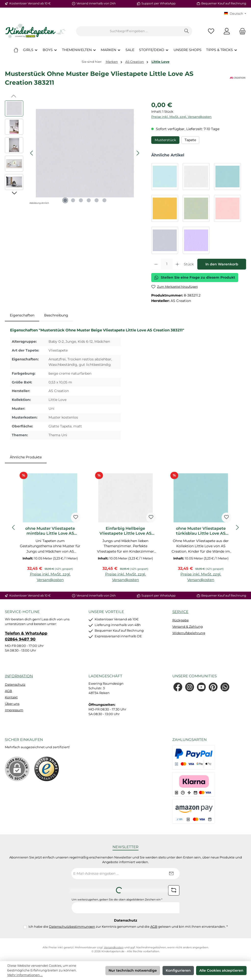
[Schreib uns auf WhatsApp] (225, 687)
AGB (8, 691)
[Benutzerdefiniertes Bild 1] (47, 769)
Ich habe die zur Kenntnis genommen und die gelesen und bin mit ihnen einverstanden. (128, 927)
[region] (73, 153)
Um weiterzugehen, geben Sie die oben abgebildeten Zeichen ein (117, 900)
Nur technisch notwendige (133, 970)
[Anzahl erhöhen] (177, 264)
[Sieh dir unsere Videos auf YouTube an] (201, 687)
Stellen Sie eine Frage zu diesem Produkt (195, 277)
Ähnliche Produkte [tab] (26, 457)
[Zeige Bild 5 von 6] (97, 200)
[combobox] (129, 31)
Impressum (14, 710)
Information (19, 676)
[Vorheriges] (32, 153)
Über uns (12, 704)
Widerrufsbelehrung (189, 633)
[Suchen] (187, 31)
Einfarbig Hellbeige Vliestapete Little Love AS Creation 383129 (125, 531)
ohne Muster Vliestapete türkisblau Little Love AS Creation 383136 (201, 531)
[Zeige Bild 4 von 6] (89, 200)
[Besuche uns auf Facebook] (178, 687)
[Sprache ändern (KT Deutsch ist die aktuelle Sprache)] (235, 14)
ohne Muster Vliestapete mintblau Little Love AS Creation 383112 (50, 531)
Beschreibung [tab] (56, 315)
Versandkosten (114, 947)
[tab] (22, 315)
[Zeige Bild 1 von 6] (65, 200)
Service (180, 612)
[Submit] (171, 874)
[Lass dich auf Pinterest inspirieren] (213, 687)
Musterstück (165, 140)
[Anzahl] (167, 264)
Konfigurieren (178, 970)
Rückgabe (181, 620)
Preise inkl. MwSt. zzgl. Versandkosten (181, 117)
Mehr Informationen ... (25, 975)
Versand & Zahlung (188, 627)
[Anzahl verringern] (156, 264)
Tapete (190, 140)
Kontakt (11, 697)
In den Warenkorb (222, 264)
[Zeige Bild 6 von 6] (104, 200)
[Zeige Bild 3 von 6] (81, 200)
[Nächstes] (138, 153)
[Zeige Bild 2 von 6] (73, 200)
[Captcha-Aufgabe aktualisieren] (174, 890)
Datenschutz (15, 685)
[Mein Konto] (227, 31)
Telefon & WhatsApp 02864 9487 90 (26, 636)
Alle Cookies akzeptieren (221, 970)
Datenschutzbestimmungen (72, 927)
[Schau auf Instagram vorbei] (190, 687)
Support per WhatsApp (158, 3)
